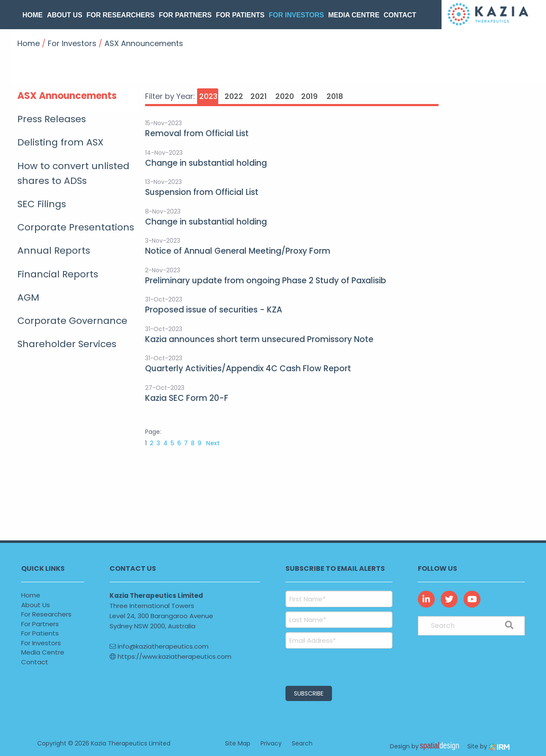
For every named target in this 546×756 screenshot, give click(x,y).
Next (212, 443)
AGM (28, 297)
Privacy (271, 743)
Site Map (238, 743)
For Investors (296, 15)
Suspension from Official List (202, 192)
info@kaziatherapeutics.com (159, 646)
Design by (427, 746)
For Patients (240, 15)
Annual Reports (54, 251)
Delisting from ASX (60, 142)
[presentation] (337, 666)
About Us (65, 15)
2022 (234, 96)
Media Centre (354, 15)
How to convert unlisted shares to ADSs (73, 173)
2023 (208, 96)
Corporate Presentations (76, 227)
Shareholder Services (67, 344)
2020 (285, 96)
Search (302, 743)
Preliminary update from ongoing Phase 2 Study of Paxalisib (266, 281)
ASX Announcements (67, 96)
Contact (400, 15)
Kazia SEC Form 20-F (187, 398)
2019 (309, 96)
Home (33, 15)
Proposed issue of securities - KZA (214, 310)
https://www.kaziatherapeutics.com (170, 656)
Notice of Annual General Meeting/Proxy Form (238, 251)
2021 (259, 96)
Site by (488, 746)
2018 (335, 96)
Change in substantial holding (206, 163)
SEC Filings (42, 204)
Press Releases (52, 119)
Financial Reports (58, 274)
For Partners (185, 15)
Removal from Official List (197, 133)
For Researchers (121, 15)
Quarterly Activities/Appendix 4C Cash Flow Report (248, 368)
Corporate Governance (72, 321)
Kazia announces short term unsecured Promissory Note (259, 339)
